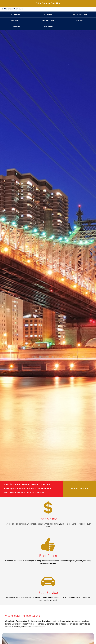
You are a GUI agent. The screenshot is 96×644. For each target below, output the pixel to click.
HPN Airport (16, 14)
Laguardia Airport (80, 14)
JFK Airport (48, 14)
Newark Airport (48, 21)
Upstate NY (16, 27)
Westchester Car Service (14, 9)
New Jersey (48, 27)
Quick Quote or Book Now (48, 3)
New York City (16, 21)
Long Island (80, 21)
